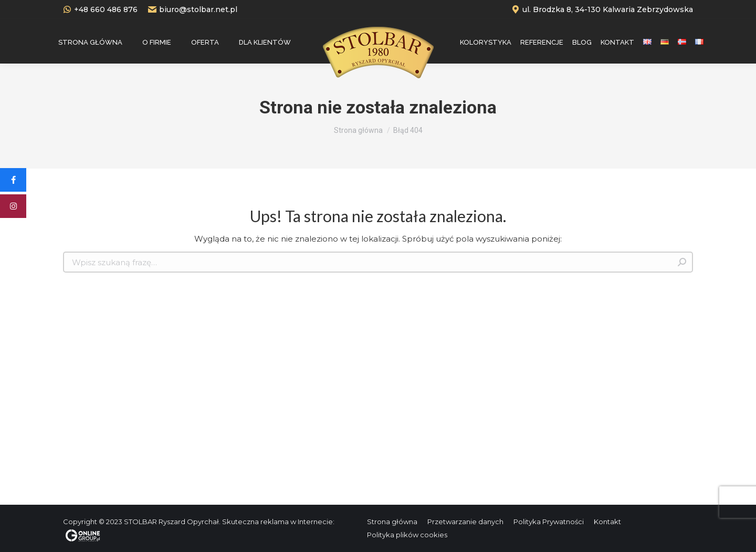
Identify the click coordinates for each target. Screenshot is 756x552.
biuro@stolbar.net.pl (193, 9)
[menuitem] (90, 42)
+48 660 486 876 (100, 9)
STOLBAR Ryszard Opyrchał (171, 522)
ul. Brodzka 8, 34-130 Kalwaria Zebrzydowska (602, 9)
